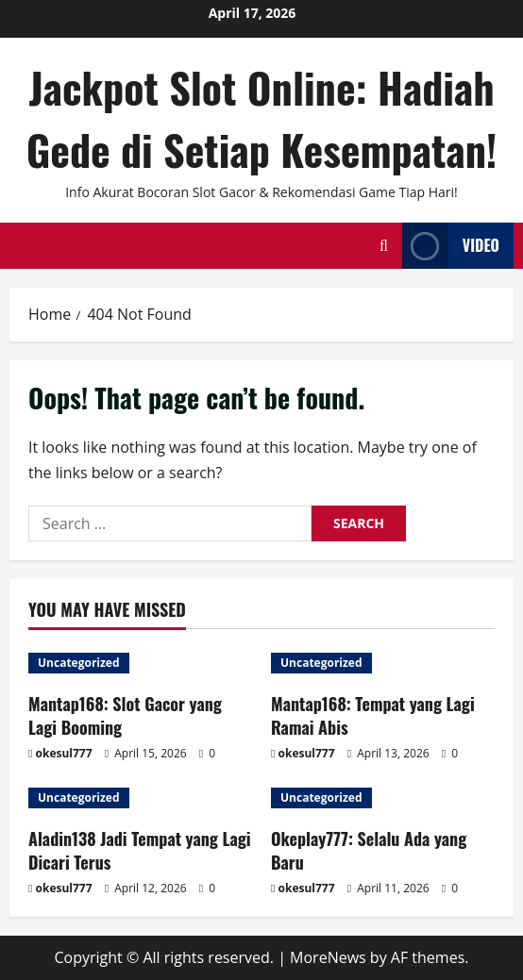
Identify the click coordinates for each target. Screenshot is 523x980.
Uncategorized (79, 663)
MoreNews (328, 957)
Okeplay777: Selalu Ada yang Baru (369, 850)
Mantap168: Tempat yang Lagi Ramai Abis (373, 715)
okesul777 (64, 753)
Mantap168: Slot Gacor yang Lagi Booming (125, 715)
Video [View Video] (451, 246)
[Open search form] (384, 246)
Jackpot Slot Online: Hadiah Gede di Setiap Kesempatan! (262, 118)
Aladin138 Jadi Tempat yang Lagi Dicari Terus (140, 850)
